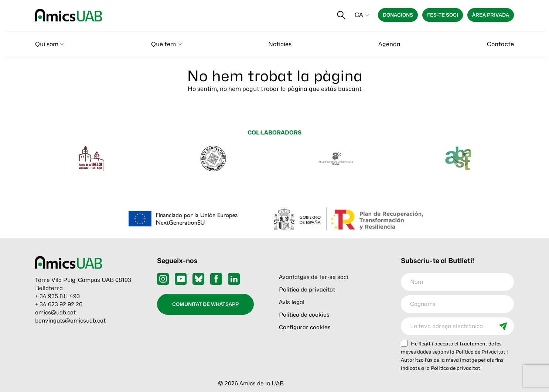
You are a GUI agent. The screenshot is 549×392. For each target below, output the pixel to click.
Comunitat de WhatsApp (205, 304)
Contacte (500, 44)
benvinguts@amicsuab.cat (70, 321)
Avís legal (292, 302)
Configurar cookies (305, 327)
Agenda (389, 44)
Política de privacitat (456, 368)
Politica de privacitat (307, 290)
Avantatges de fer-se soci (313, 277)
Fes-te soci (443, 15)
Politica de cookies (304, 315)
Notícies (280, 44)
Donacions (398, 15)
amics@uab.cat (55, 313)
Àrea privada (491, 15)
